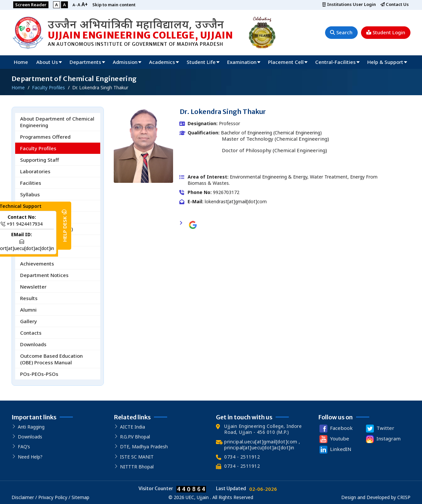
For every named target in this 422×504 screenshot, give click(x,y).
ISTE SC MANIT (137, 457)
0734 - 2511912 (242, 457)
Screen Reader (31, 5)
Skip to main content (115, 5)
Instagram (383, 439)
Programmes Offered (45, 137)
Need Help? (30, 457)
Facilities (31, 183)
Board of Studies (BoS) (46, 229)
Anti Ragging (31, 427)
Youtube (334, 439)
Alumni (28, 310)
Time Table (33, 206)
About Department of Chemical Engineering (57, 122)
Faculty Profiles (38, 148)
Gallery (29, 321)
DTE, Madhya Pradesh (144, 447)
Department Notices (44, 275)
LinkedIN (335, 450)
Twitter (379, 429)
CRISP (404, 497)
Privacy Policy (53, 497)
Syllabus (30, 194)
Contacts (31, 333)
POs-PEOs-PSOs (39, 374)
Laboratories (35, 171)
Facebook (335, 429)
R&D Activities (37, 252)
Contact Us (394, 5)
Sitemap (80, 497)
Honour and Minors (43, 217)
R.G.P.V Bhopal (135, 437)
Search (341, 32)
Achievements (37, 264)
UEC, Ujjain (197, 497)
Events (28, 240)
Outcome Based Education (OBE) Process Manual (51, 359)
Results (29, 298)
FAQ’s (24, 447)
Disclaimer (23, 497)
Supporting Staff (40, 160)
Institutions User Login (348, 5)
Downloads (33, 344)
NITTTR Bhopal (137, 467)
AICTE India (133, 427)
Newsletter (33, 287)
